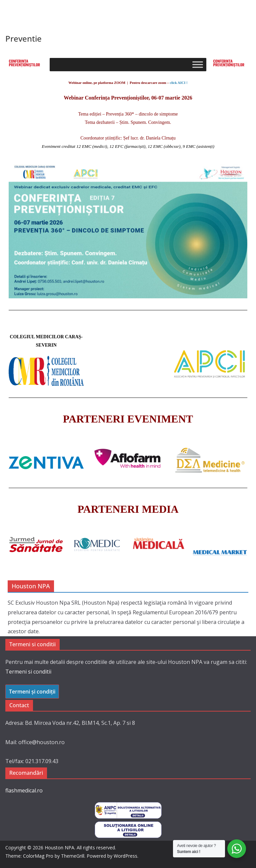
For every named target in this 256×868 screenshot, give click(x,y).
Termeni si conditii (28, 672)
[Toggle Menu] (198, 65)
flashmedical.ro (24, 790)
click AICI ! (178, 83)
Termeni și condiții (32, 692)
